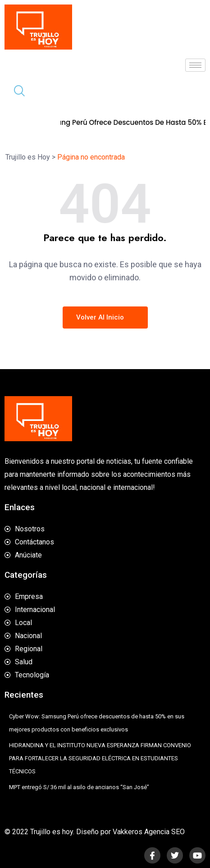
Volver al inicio (105, 317)
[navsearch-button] (16, 92)
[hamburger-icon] (195, 65)
